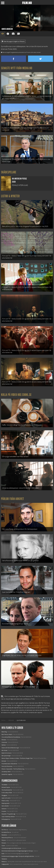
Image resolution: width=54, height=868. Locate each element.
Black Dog (4, 732)
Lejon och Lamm (6, 798)
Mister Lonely (5, 801)
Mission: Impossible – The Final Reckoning (13, 769)
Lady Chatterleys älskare (8, 817)
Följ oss (4, 840)
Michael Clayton (6, 787)
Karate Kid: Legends (7, 774)
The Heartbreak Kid (7, 790)
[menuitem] (3, 720)
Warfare (4, 745)
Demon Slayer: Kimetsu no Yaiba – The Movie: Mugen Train (17, 758)
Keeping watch (6, 803)
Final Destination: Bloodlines (9, 764)
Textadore (4, 859)
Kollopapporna (6, 819)
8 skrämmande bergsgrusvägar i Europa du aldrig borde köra (18, 856)
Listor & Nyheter (10, 196)
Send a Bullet (5, 806)
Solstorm (4, 809)
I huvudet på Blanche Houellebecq (11, 737)
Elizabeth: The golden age (8, 814)
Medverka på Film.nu (7, 838)
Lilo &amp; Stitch (6, 772)
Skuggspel (4, 795)
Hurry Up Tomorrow (7, 766)
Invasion (4, 811)
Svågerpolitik (5, 864)
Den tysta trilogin (6, 756)
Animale (4, 761)
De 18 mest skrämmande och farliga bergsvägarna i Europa (17, 851)
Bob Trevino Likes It (7, 734)
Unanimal (4, 742)
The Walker (5, 785)
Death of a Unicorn (7, 753)
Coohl (3, 846)
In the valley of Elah (7, 793)
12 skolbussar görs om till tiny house (11, 848)
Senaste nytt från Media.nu (17, 68)
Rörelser (4, 740)
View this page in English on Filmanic (13, 41)
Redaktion (4, 835)
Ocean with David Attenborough (10, 748)
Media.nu (4, 862)
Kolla (3, 854)
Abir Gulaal (4, 750)
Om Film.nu (5, 830)
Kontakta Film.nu (6, 832)
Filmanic (4, 843)
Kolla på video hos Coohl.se (16, 395)
